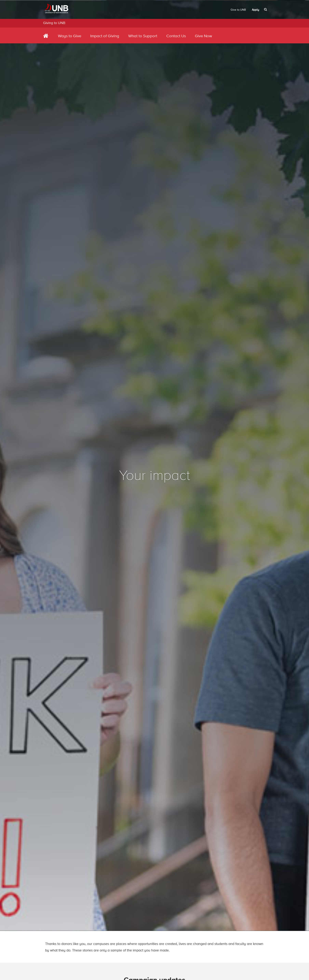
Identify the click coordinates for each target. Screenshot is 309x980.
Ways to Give (70, 36)
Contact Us (176, 36)
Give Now (203, 36)
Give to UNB (238, 10)
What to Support (143, 36)
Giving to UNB (54, 23)
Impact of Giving (105, 36)
